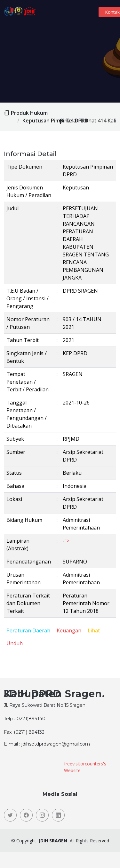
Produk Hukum (29, 113)
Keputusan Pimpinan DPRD (55, 121)
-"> (66, 541)
